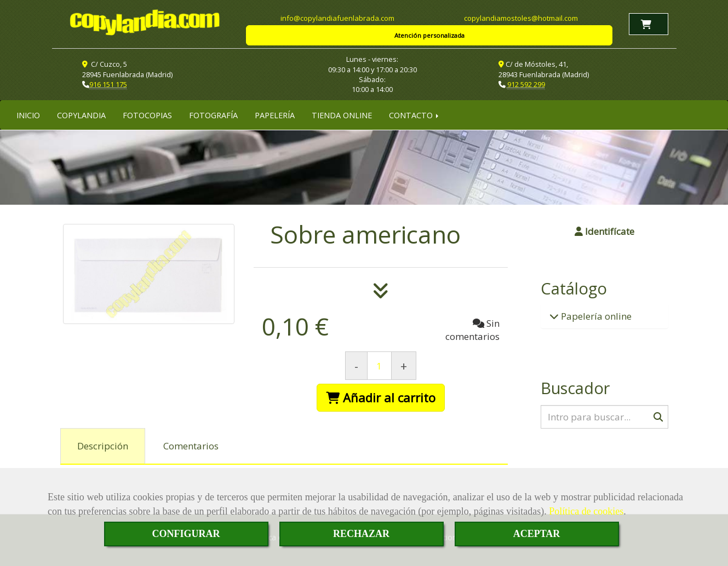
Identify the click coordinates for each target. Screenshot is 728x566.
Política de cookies (586, 511)
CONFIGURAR (186, 534)
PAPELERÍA (275, 115)
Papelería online (595, 316)
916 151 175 (108, 84)
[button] (604, 232)
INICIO (28, 115)
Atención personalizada (429, 35)
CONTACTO (415, 115)
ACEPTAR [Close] (537, 534)
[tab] (103, 446)
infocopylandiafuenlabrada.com (337, 18)
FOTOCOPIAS (147, 115)
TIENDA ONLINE (342, 115)
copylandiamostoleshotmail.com (521, 18)
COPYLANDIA (81, 115)
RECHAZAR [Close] (361, 534)
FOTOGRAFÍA (213, 115)
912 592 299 (526, 84)
